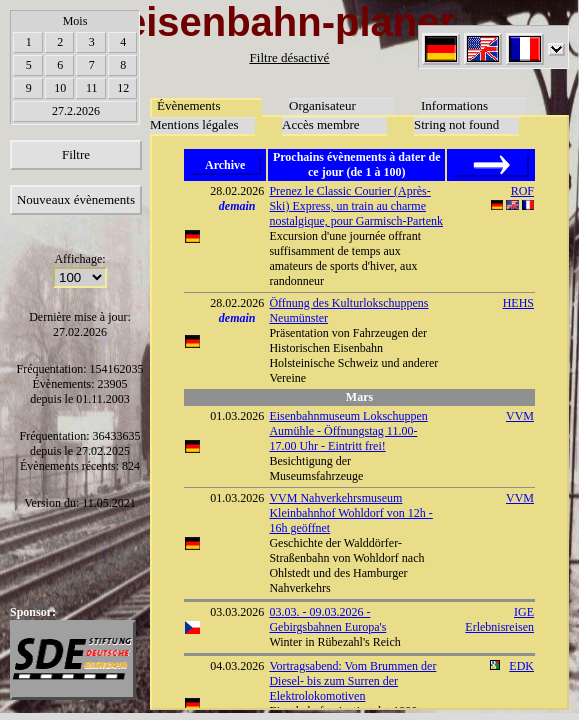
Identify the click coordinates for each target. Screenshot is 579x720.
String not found (456, 124)
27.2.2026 (76, 111)
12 (123, 88)
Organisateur (322, 105)
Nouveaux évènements (76, 199)
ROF (522, 191)
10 (60, 88)
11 (92, 88)
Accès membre (321, 124)
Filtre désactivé (290, 57)
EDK (521, 666)
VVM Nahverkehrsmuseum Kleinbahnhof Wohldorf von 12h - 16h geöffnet (350, 513)
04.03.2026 (237, 666)
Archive (225, 165)
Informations (454, 105)
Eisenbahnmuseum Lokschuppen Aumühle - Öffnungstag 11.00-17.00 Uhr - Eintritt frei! (348, 431)
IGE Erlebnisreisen (499, 619)
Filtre (76, 154)
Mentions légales (194, 124)
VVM (520, 416)
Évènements (189, 105)
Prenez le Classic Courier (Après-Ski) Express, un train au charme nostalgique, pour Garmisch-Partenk (356, 206)
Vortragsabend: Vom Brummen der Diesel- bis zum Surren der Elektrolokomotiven (352, 681)
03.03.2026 (237, 612)
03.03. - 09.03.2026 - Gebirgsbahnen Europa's (327, 619)
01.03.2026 (237, 416)
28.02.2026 (237, 191)
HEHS (518, 303)
